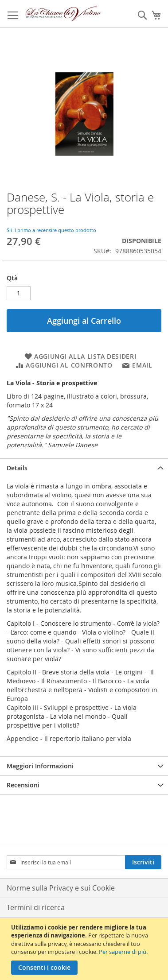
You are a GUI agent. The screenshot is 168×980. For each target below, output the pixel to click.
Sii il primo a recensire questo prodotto (51, 230)
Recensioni (23, 785)
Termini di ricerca (36, 907)
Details (17, 468)
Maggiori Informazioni (40, 766)
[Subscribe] (143, 862)
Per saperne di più (123, 952)
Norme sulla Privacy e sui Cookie (61, 888)
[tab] (84, 468)
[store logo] (63, 14)
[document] (85, 949)
